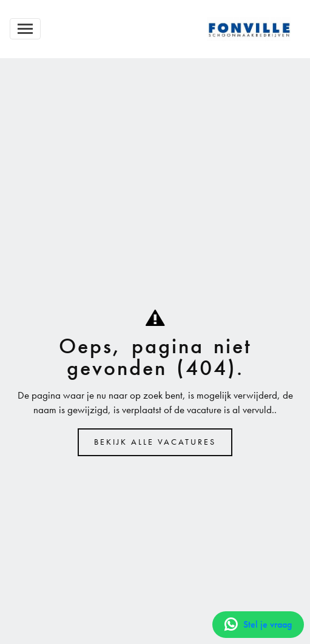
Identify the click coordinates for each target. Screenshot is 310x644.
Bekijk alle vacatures (155, 442)
